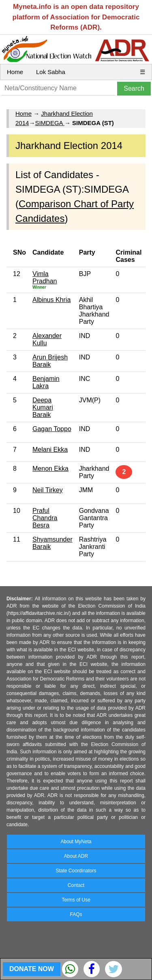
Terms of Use (76, 900)
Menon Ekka (50, 469)
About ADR (76, 856)
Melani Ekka (50, 450)
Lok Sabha (51, 72)
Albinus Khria (51, 300)
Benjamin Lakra (46, 382)
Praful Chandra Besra (45, 518)
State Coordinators (76, 871)
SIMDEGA (50, 123)
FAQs (76, 914)
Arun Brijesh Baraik (50, 361)
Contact (76, 885)
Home (15, 72)
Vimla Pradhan (45, 277)
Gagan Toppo (52, 429)
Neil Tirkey (48, 490)
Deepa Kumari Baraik (43, 407)
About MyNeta (76, 842)
